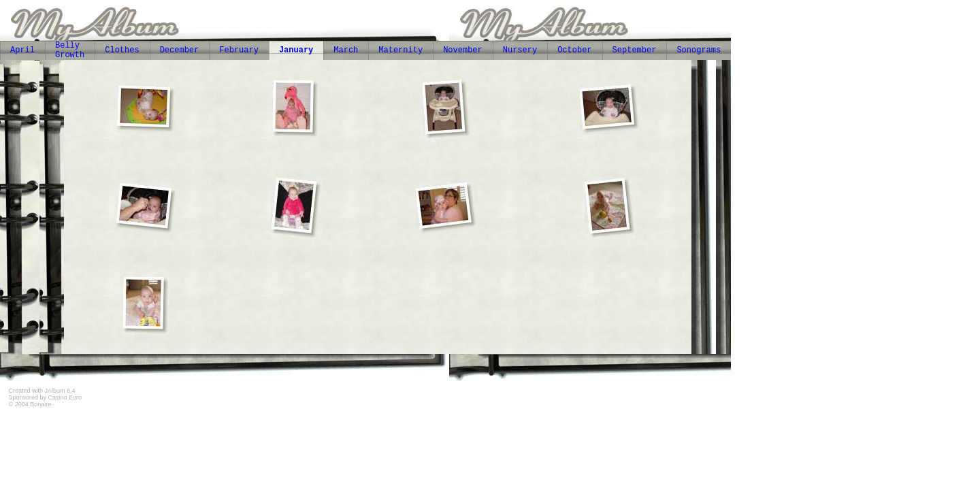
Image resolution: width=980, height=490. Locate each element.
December (180, 50)
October (574, 50)
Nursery (520, 50)
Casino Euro (65, 397)
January (296, 50)
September (635, 50)
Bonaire (40, 404)
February (239, 50)
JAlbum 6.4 (60, 391)
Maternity (401, 50)
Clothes (122, 50)
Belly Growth (70, 50)
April (22, 50)
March (346, 50)
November (463, 50)
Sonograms (699, 50)
